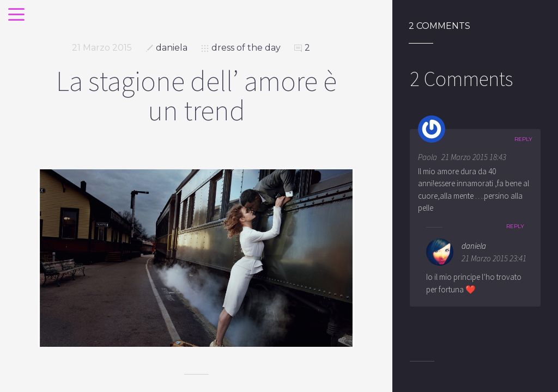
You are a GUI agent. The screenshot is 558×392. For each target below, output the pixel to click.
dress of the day (246, 48)
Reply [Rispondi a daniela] (515, 226)
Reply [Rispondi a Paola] (523, 139)
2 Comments (439, 26)
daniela (172, 48)
